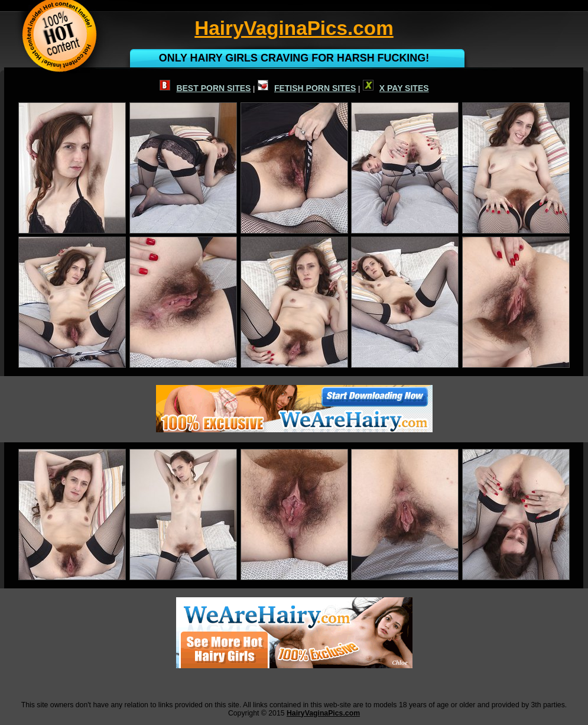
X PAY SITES (396, 88)
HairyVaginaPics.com (323, 713)
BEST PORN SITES (205, 88)
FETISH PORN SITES (307, 88)
